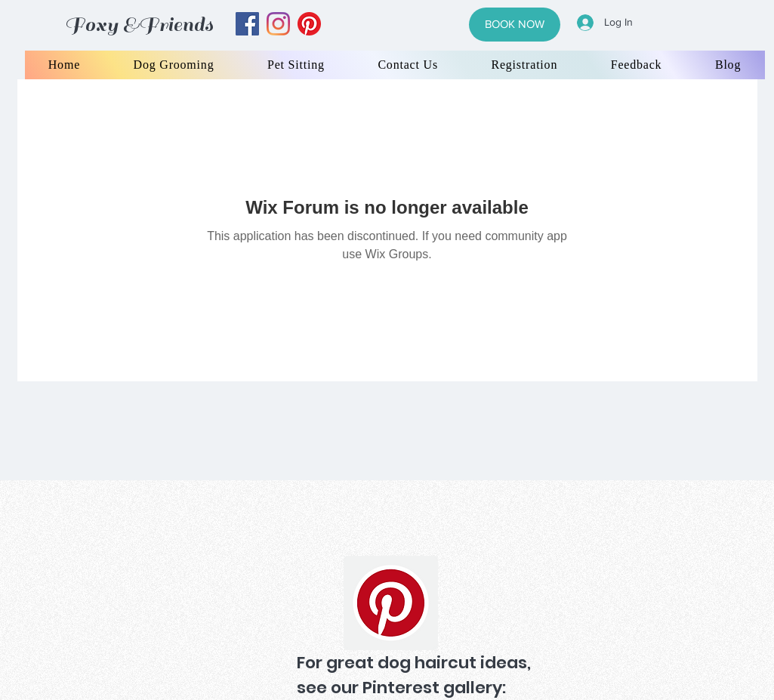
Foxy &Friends (139, 25)
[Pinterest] (391, 603)
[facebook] (247, 24)
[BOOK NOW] (515, 25)
